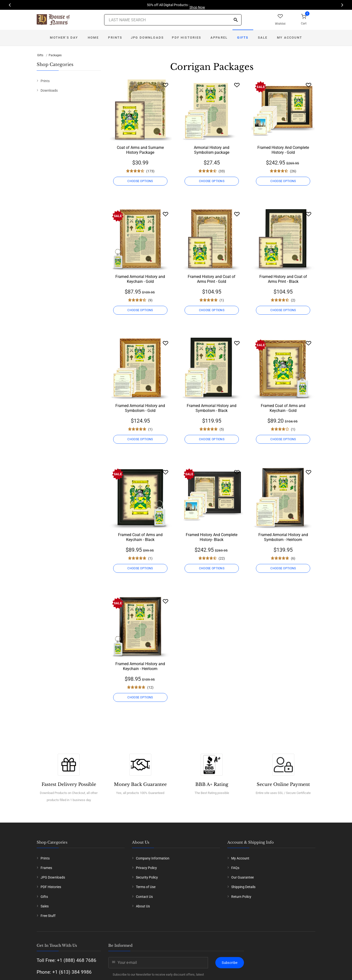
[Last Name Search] (173, 20)
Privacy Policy (146, 868)
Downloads (49, 90)
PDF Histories (187, 38)
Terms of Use (146, 887)
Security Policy (147, 877)
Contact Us (144, 897)
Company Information (153, 858)
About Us (143, 906)
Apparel (219, 38)
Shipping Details (243, 887)
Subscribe (230, 963)
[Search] (236, 20)
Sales (45, 906)
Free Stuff (48, 916)
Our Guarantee (242, 877)
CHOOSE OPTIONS (140, 181)
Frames (46, 868)
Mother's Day (64, 38)
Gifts (243, 38)
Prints (115, 38)
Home (93, 38)
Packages (55, 55)
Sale (263, 38)
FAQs (235, 868)
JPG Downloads (147, 38)
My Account (290, 38)
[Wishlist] (165, 85)
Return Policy (241, 897)
